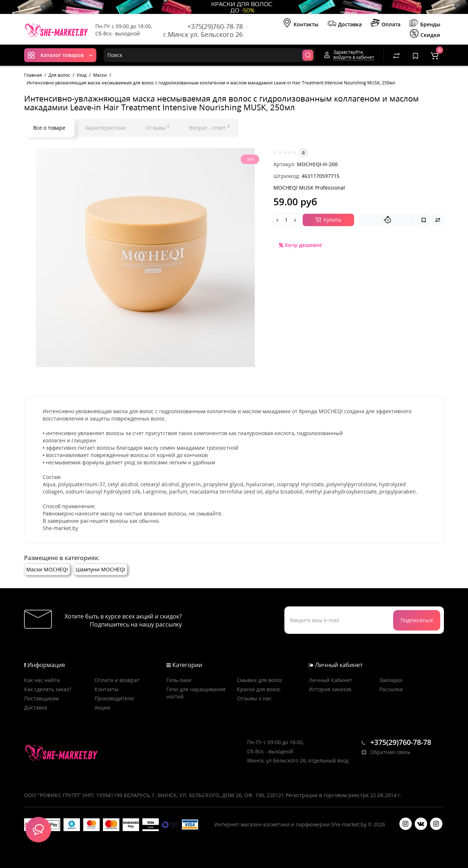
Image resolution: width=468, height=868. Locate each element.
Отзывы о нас (254, 698)
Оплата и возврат (117, 680)
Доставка (344, 24)
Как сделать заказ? (48, 689)
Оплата (385, 24)
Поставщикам (41, 698)
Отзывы (158, 127)
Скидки (425, 34)
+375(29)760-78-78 (215, 26)
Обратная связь (386, 752)
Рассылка (391, 689)
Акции (102, 707)
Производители (114, 698)
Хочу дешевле (300, 245)
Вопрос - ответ (209, 127)
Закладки (391, 680)
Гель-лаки (179, 680)
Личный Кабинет (331, 680)
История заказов (330, 689)
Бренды (425, 24)
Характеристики (106, 128)
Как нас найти (42, 680)
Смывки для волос (260, 680)
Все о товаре (49, 128)
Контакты (300, 24)
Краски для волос (259, 689)
